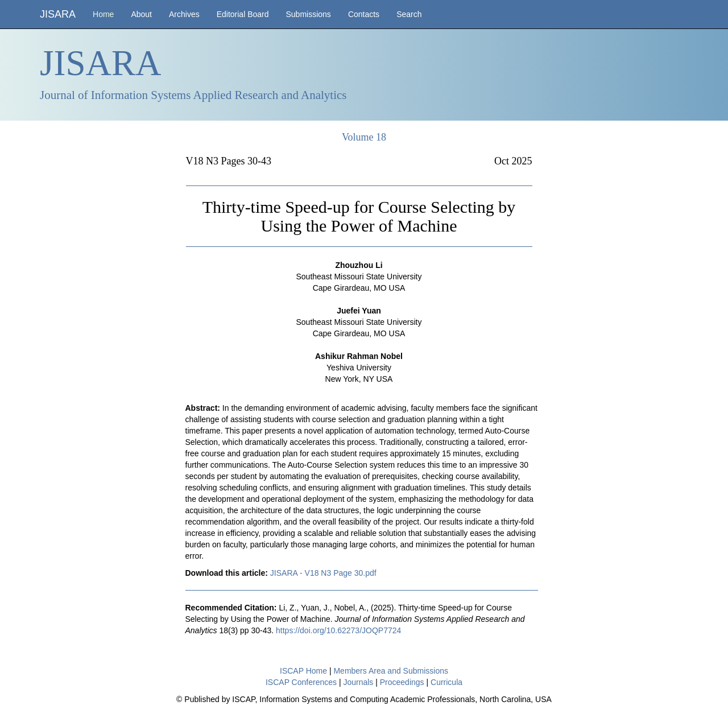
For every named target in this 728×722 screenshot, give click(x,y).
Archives (184, 14)
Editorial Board (243, 14)
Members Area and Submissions (391, 671)
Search (409, 14)
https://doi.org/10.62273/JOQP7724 (338, 630)
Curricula (446, 682)
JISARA (58, 14)
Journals (358, 682)
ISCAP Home (303, 671)
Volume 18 (364, 137)
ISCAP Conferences (301, 682)
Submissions (309, 14)
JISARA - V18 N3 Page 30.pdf (323, 573)
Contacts (364, 14)
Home (103, 14)
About (141, 14)
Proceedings (402, 682)
